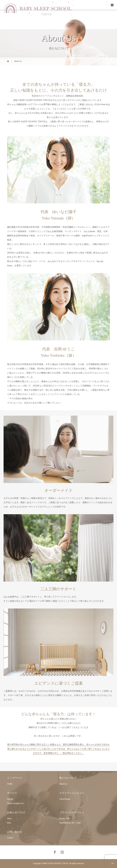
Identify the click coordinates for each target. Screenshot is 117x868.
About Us (63, 784)
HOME (10, 784)
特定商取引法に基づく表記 (70, 823)
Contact (10, 838)
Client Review (65, 799)
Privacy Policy (65, 819)
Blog (9, 823)
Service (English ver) (15, 803)
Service (10, 799)
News (9, 819)
